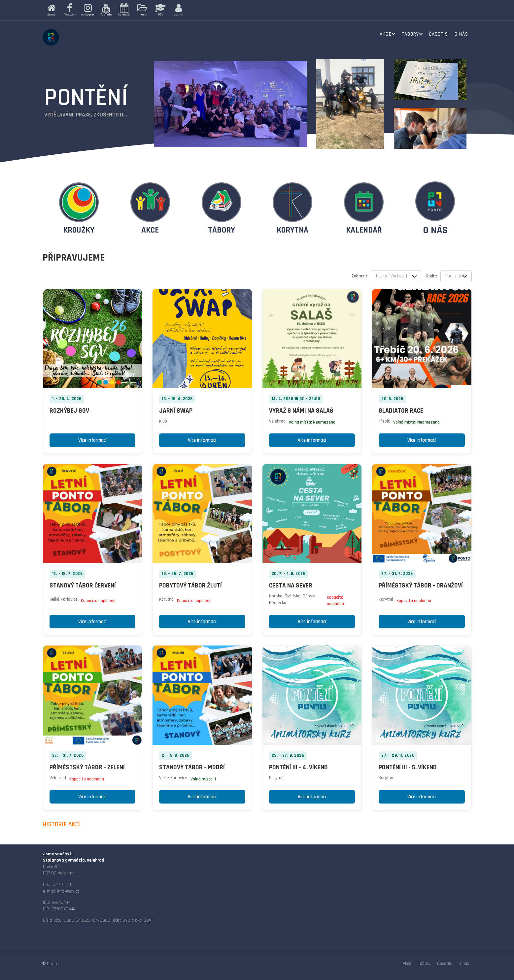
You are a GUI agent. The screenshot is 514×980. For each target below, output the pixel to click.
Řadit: (432, 276)
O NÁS (435, 230)
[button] (52, 10)
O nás (461, 34)
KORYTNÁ (292, 230)
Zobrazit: (360, 276)
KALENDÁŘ (364, 230)
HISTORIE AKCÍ (62, 824)
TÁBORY (222, 230)
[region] (146, 10)
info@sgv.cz (68, 891)
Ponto (53, 964)
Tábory (410, 34)
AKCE (150, 230)
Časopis (438, 34)
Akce (385, 34)
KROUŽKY (79, 230)
